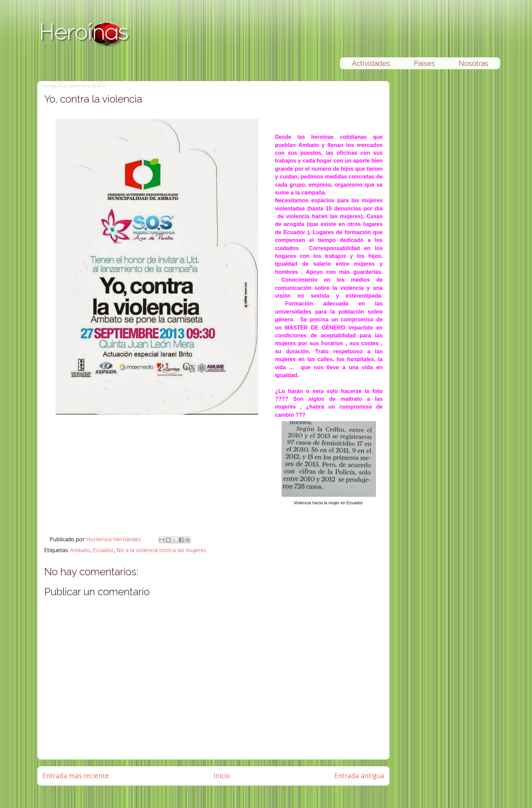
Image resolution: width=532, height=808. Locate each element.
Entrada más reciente (76, 776)
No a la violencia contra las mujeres (161, 550)
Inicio (222, 776)
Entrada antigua (359, 776)
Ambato (80, 550)
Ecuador (103, 550)
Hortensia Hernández (114, 539)
